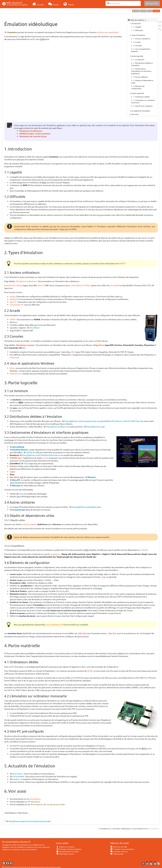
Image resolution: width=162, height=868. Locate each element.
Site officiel (34, 328)
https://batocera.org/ (96, 427)
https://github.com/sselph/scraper (87, 507)
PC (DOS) (86, 285)
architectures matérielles (108, 32)
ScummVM (115, 285)
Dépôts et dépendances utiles (142, 81)
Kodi (12, 466)
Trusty (136, 11)
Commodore (75, 285)
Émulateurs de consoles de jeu (33, 136)
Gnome (46, 458)
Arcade (138, 42)
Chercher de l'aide (119, 847)
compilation (55, 554)
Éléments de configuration (138, 87)
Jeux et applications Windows (141, 50)
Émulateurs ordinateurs (27, 281)
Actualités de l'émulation (141, 111)
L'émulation (12, 32)
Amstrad (13, 299)
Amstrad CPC (10, 285)
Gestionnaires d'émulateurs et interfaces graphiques (141, 71)
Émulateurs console (25, 345)
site (25, 463)
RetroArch (15, 477)
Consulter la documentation (122, 849)
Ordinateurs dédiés (142, 97)
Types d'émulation (138, 35)
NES (73, 352)
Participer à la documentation (69, 849)
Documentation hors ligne (67, 851)
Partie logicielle (137, 56)
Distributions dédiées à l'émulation (142, 64)
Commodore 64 (16, 305)
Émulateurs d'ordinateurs (31, 131)
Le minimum (140, 60)
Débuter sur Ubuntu (65, 847)
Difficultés (139, 30)
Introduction (136, 23)
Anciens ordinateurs (143, 39)
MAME (122, 263)
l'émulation (35, 802)
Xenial (143, 11)
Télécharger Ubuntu (65, 854)
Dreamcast (14, 357)
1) (125, 263)
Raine (15, 322)
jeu (150, 11)
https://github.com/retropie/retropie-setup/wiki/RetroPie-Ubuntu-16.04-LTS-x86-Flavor (102, 421)
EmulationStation (20, 450)
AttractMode (18, 447)
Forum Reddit (18, 776)
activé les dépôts (29, 524)
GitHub (29, 452)
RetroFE (16, 480)
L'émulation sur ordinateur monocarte (143, 101)
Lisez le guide (117, 854)
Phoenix (91, 477)
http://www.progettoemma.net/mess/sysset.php (30, 821)
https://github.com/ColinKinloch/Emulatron (41, 455)
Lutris (12, 472)
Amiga (19, 285)
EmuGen (16, 779)
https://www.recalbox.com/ (58, 427)
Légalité (138, 27)
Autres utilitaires (141, 77)
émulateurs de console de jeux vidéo (49, 804)
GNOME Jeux (16, 458)
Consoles (138, 45)
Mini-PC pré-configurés (144, 106)
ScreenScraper (19, 510)
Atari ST (41, 285)
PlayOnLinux (15, 374)
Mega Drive (99, 345)
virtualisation (35, 799)
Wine (12, 368)
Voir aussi (135, 114)
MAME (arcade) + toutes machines (35, 134)
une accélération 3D (55, 625)
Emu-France (17, 774)
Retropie (16, 485)
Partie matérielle (138, 93)
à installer (144, 550)
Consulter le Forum (119, 851)
